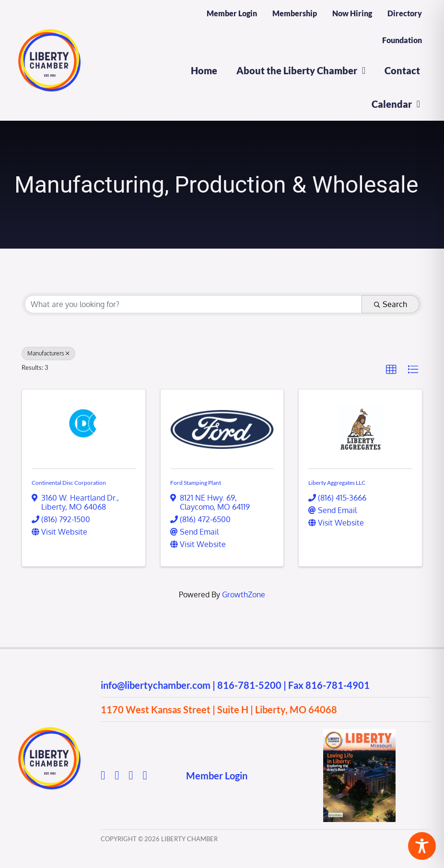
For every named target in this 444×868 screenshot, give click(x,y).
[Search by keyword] (193, 304)
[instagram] (117, 775)
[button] (391, 370)
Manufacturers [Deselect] (48, 353)
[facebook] (103, 775)
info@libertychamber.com (156, 685)
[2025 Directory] (359, 733)
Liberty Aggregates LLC (337, 483)
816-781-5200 (249, 685)
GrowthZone (244, 594)
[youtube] (131, 775)
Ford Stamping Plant (196, 483)
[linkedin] (145, 775)
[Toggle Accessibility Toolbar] (422, 846)
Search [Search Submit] (391, 304)
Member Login (217, 776)
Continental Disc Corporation (69, 483)
